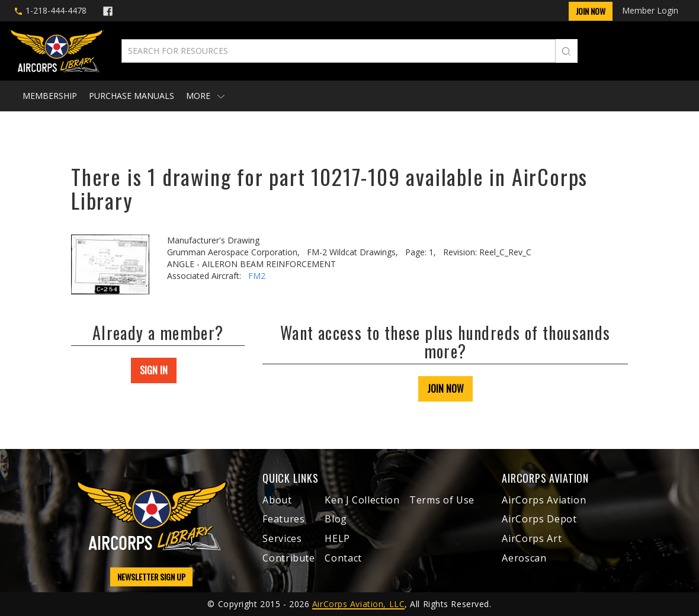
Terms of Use (442, 500)
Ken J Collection (362, 500)
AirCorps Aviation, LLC (358, 604)
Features (283, 519)
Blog (336, 519)
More (205, 96)
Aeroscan (524, 558)
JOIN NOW (445, 389)
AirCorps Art (532, 538)
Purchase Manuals (132, 96)
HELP (337, 538)
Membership (50, 96)
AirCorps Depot (539, 519)
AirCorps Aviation (544, 500)
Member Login (650, 10)
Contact (343, 558)
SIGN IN (154, 370)
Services (282, 538)
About (277, 500)
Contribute (288, 558)
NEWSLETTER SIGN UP (151, 577)
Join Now (591, 11)
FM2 (257, 276)
